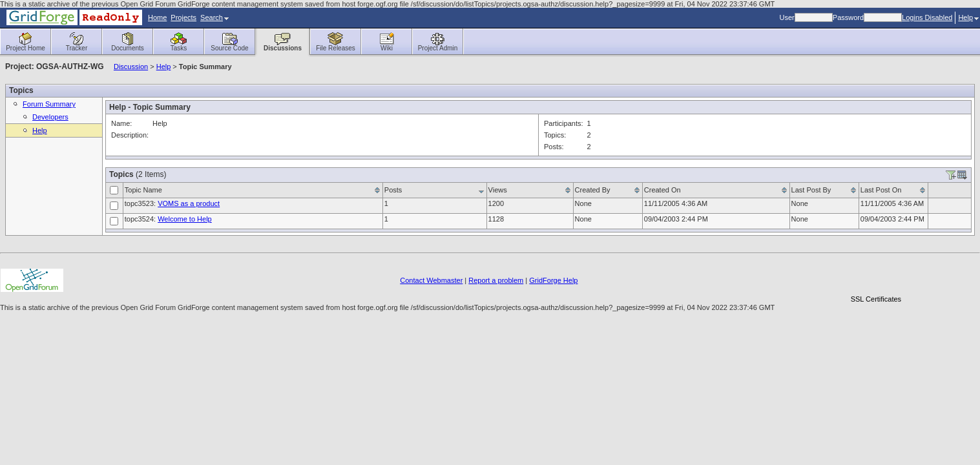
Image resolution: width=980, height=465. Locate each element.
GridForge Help (553, 280)
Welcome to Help (185, 219)
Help (968, 17)
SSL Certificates (876, 299)
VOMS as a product (189, 203)
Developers (50, 117)
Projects (183, 17)
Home (157, 17)
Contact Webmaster (431, 280)
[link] (876, 277)
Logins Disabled (927, 17)
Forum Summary (49, 104)
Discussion (131, 67)
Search (214, 17)
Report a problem (496, 280)
